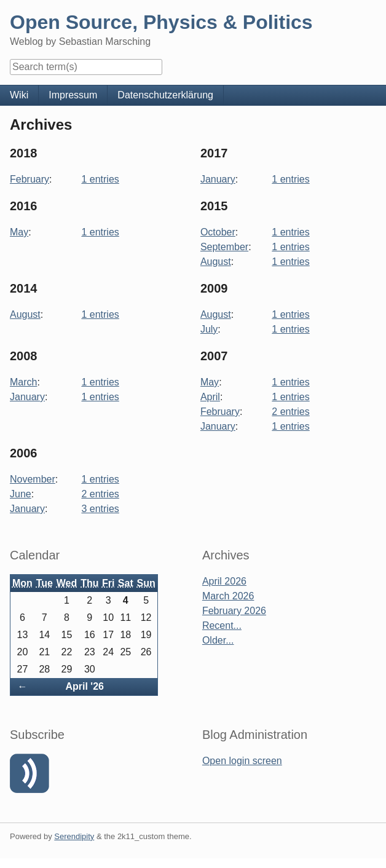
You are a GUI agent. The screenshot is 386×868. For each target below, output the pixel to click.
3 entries (100, 509)
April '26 (85, 686)
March (23, 382)
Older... (218, 640)
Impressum (73, 95)
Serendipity (74, 836)
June (21, 494)
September (224, 247)
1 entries (100, 179)
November (33, 479)
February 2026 (234, 611)
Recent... (222, 625)
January (218, 179)
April (210, 397)
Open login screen (242, 761)
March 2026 (228, 596)
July (209, 329)
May (19, 232)
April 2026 (224, 581)
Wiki (19, 95)
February (30, 179)
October (218, 232)
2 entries (290, 412)
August (216, 262)
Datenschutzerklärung (165, 95)
